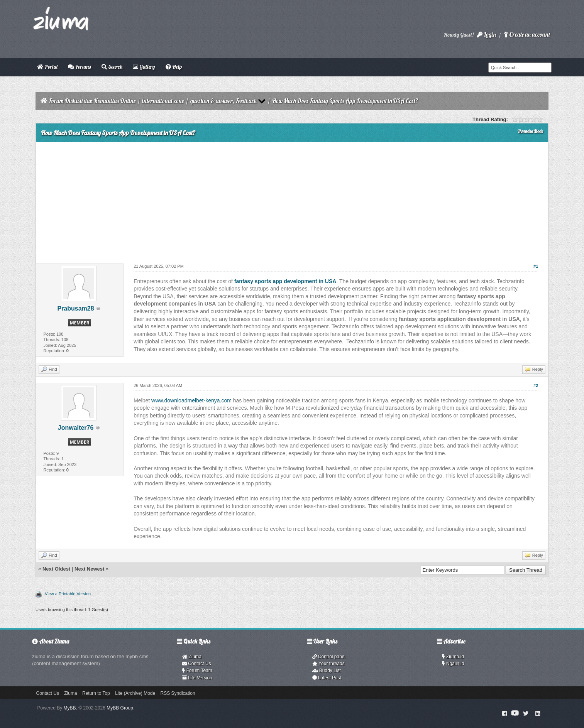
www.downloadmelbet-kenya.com (191, 400)
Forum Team (197, 671)
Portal (47, 67)
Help (174, 67)
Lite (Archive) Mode (135, 693)
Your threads (328, 664)
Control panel (329, 657)
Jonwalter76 (76, 428)
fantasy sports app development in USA (285, 281)
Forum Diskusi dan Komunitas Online (92, 101)
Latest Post (327, 678)
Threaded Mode (530, 131)
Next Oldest (56, 569)
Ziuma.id (453, 657)
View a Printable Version (68, 594)
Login (486, 35)
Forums (79, 67)
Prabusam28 (75, 308)
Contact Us (197, 664)
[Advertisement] (292, 200)
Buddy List (327, 671)
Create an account (527, 35)
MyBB (70, 708)
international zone (163, 101)
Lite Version (197, 678)
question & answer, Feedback (223, 101)
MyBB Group (120, 708)
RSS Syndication (178, 693)
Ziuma (192, 657)
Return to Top (96, 693)
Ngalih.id (453, 664)
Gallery (144, 67)
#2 (536, 385)
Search (112, 67)
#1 (536, 266)
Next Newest (89, 569)
